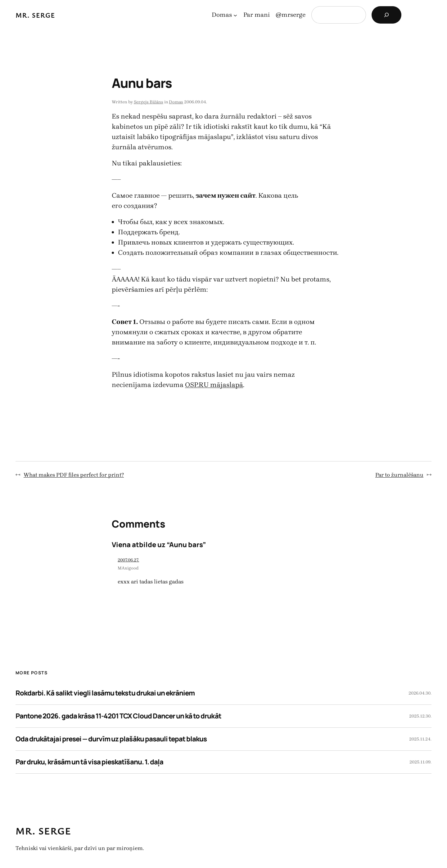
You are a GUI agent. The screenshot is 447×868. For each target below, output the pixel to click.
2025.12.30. (420, 716)
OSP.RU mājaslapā (214, 385)
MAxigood (128, 568)
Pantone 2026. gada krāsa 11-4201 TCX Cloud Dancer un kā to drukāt (118, 716)
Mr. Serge (35, 15)
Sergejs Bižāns (149, 102)
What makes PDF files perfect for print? (74, 475)
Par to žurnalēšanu (399, 475)
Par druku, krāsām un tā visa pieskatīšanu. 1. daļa (89, 762)
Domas (176, 102)
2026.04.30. (420, 693)
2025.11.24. (420, 739)
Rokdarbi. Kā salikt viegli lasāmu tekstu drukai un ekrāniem (105, 693)
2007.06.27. (128, 560)
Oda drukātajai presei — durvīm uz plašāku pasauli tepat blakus (111, 739)
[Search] (386, 15)
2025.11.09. (420, 762)
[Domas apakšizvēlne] (235, 15)
